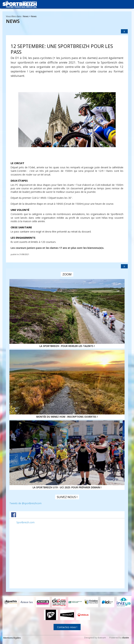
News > (27, 16)
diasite (126, 638)
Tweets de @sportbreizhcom (25, 503)
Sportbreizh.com (25, 522)
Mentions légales (12, 638)
